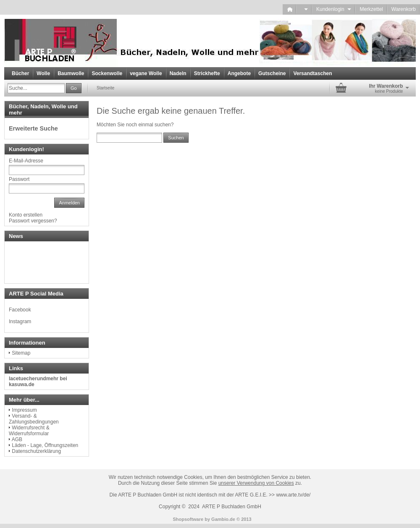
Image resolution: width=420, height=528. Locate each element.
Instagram (20, 322)
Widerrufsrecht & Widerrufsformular (29, 431)
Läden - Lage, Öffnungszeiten (45, 445)
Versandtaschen (312, 73)
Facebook (20, 310)
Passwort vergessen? (33, 221)
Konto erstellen (26, 215)
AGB (17, 439)
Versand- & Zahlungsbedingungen (34, 419)
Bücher (20, 73)
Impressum (24, 410)
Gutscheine (272, 73)
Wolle (43, 73)
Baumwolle (71, 73)
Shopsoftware (188, 519)
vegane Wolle (146, 73)
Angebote (239, 73)
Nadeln (178, 73)
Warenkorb (404, 9)
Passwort (19, 179)
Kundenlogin (334, 9)
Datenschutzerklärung (36, 451)
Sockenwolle (107, 73)
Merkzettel (371, 9)
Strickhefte (207, 73)
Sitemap (21, 353)
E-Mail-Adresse (26, 161)
